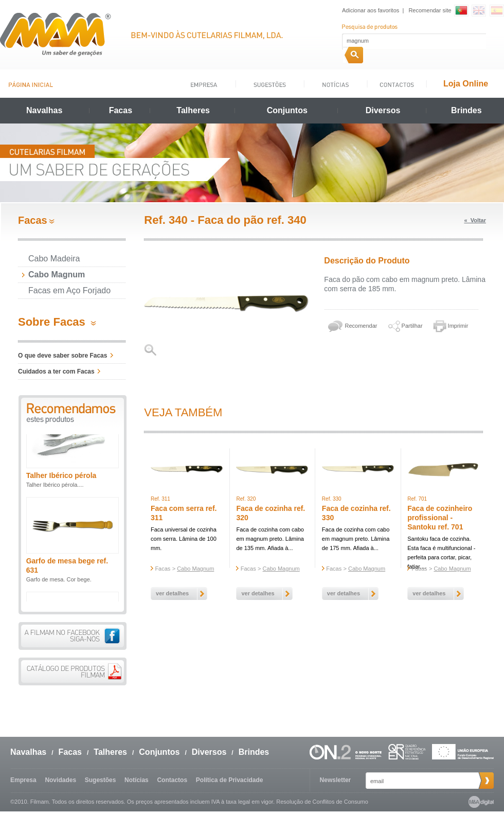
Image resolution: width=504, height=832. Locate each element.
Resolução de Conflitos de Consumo (322, 802)
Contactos (172, 780)
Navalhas (44, 110)
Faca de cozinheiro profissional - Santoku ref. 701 (440, 518)
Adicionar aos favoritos (371, 10)
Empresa (23, 780)
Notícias (137, 780)
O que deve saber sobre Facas (62, 356)
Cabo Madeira (54, 259)
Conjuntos (287, 110)
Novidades (60, 780)
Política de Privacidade (230, 780)
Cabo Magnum (57, 275)
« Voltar (475, 220)
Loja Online (466, 84)
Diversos (383, 110)
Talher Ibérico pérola (61, 483)
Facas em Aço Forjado (69, 290)
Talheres (193, 110)
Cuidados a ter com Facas (56, 371)
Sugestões (101, 780)
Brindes (466, 110)
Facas (121, 110)
